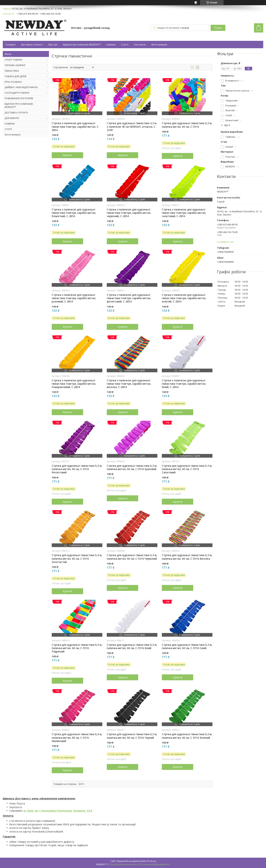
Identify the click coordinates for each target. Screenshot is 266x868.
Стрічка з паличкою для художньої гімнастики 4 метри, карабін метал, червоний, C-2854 (129, 213)
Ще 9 (227, 125)
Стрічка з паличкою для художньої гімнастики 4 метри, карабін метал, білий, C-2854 (184, 384)
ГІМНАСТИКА (12, 71)
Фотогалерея (159, 45)
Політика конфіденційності (155, 864)
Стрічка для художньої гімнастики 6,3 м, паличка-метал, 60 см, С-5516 (187, 125)
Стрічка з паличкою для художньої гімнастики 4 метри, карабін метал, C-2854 (76, 127)
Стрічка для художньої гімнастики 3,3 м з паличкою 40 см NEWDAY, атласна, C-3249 (132, 127)
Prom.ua (151, 861)
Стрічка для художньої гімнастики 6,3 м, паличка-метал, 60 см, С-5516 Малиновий (77, 738)
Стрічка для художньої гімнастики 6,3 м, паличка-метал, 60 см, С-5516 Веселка (187, 557)
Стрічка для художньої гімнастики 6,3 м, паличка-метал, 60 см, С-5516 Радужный (77, 648)
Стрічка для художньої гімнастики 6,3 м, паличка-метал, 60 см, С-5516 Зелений (187, 736)
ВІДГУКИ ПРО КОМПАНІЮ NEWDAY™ (19, 105)
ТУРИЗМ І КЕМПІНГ (15, 65)
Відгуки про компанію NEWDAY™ (82, 45)
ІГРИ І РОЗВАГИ (13, 82)
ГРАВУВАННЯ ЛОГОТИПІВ (19, 98)
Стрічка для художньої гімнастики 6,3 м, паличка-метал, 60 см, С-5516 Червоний (132, 557)
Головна (10, 45)
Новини (111, 45)
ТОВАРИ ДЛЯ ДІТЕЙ (15, 76)
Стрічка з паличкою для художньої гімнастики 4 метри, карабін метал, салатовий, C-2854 (184, 213)
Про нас (53, 45)
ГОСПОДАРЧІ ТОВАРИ (17, 93)
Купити (68, 155)
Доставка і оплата (32, 45)
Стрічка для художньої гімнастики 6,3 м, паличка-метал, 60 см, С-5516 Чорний (132, 736)
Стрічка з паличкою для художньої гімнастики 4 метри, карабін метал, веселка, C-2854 (129, 384)
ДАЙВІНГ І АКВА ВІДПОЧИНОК (21, 87)
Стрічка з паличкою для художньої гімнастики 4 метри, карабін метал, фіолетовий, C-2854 (129, 298)
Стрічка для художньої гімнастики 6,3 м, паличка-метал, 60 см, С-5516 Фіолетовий (77, 469)
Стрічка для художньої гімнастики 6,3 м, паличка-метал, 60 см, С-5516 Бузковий (132, 467)
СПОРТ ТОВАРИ (13, 60)
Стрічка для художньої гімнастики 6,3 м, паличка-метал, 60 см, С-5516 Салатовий (187, 469)
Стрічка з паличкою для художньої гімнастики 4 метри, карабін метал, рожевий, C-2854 (74, 298)
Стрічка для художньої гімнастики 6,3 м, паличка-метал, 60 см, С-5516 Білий (132, 646)
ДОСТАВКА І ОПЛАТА (16, 113)
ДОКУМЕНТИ (12, 118)
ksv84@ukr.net (225, 242)
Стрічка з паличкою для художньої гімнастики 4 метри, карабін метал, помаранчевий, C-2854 (74, 384)
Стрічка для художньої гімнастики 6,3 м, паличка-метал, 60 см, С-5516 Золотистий (77, 559)
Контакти (140, 45)
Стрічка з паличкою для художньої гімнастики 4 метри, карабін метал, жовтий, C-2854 (184, 298)
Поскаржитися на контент (124, 864)
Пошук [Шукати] (218, 28)
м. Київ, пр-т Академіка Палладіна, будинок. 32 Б (58, 811)
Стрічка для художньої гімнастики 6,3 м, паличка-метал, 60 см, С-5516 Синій (187, 646)
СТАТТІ (8, 129)
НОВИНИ (10, 124)
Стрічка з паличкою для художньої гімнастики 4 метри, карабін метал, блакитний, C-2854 (74, 213)
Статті (125, 45)
